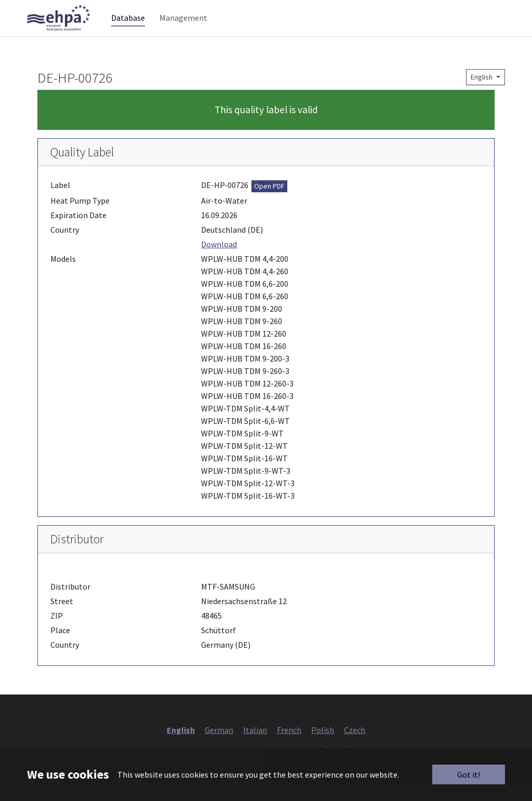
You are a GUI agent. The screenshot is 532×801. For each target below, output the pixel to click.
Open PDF (269, 202)
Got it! (469, 775)
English (482, 92)
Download (219, 260)
